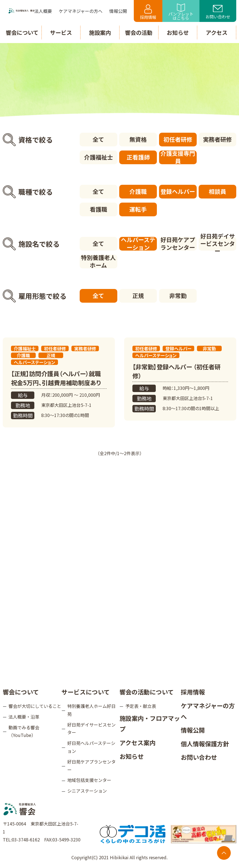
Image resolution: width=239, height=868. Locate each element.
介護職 (138, 191)
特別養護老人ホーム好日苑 (91, 710)
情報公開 (193, 730)
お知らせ (132, 756)
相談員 (217, 191)
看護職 (98, 209)
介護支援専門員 (178, 157)
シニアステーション (87, 791)
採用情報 (148, 12)
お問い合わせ (218, 12)
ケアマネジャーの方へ (208, 711)
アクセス (217, 32)
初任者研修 (178, 139)
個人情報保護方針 (205, 744)
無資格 (138, 139)
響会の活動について (147, 692)
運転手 (138, 209)
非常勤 (178, 296)
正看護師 (138, 157)
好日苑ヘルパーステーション (91, 747)
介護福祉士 (98, 157)
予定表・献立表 (141, 706)
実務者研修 (217, 139)
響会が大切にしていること (35, 706)
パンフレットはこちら (181, 12)
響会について (21, 692)
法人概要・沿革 (24, 717)
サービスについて (86, 692)
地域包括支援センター (89, 780)
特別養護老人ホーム (98, 262)
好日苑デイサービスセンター (218, 244)
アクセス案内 (137, 742)
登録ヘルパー (178, 191)
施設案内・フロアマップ (150, 724)
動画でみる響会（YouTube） (24, 731)
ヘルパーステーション (138, 244)
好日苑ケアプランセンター (178, 244)
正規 (138, 296)
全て (98, 139)
